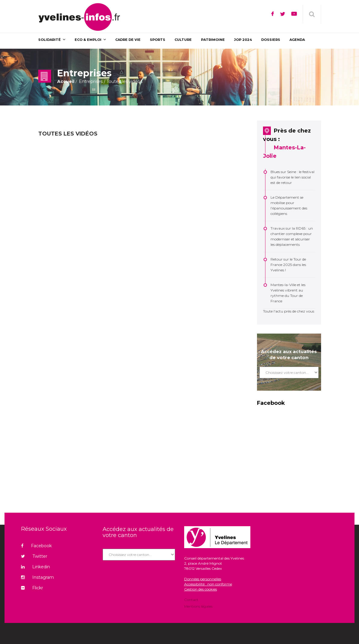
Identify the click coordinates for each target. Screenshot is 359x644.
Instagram (37, 577)
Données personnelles (203, 579)
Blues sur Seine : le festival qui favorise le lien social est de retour (292, 177)
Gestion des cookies (201, 589)
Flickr (32, 588)
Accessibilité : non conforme (208, 584)
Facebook (36, 546)
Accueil (66, 81)
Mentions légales (198, 606)
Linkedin (36, 567)
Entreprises (91, 81)
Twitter (34, 556)
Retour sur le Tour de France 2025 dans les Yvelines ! (288, 265)
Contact (191, 600)
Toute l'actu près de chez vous (289, 311)
